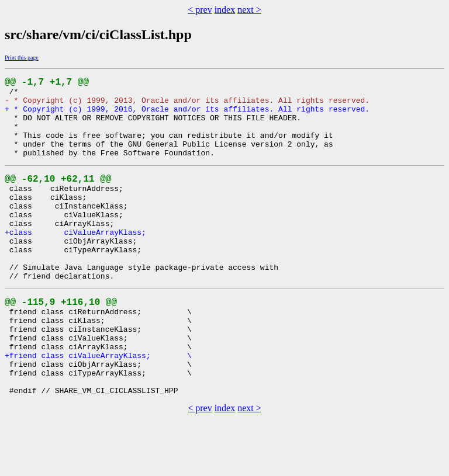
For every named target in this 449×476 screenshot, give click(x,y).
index (225, 10)
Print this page (22, 58)
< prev (200, 10)
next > (249, 10)
